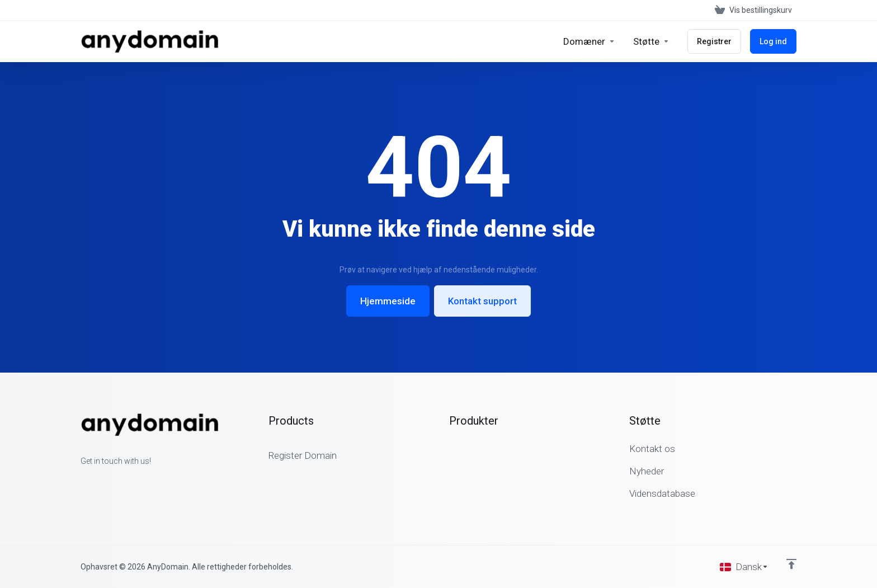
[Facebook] (81, 481)
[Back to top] (791, 564)
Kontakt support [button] (482, 301)
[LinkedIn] (116, 481)
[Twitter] (98, 481)
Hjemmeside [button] (388, 301)
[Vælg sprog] (744, 567)
